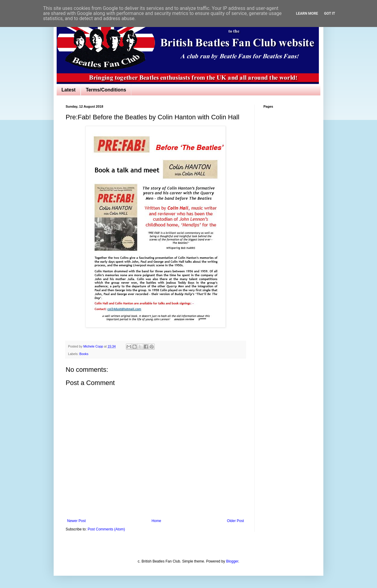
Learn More (307, 13)
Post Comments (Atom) (106, 529)
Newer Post (76, 521)
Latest (68, 90)
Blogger (232, 561)
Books (84, 354)
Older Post (235, 521)
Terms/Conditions (106, 90)
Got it (330, 13)
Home (156, 521)
